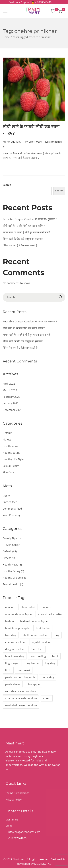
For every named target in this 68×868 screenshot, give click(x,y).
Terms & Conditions (17, 793)
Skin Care (8, 472)
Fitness (7, 439)
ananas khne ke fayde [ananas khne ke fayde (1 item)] (18, 614)
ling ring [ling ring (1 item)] (50, 663)
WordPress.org (12, 515)
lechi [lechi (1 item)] (55, 656)
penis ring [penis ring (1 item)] (48, 677)
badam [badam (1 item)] (10, 621)
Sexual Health (11, 466)
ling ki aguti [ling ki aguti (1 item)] (12, 663)
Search (7, 185)
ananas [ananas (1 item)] (46, 607)
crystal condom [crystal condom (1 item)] (41, 642)
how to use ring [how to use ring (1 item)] (15, 656)
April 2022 (9, 384)
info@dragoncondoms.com (24, 832)
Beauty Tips (10, 538)
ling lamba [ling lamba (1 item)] (32, 663)
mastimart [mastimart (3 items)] (24, 670)
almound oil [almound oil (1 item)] (28, 607)
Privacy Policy (14, 800)
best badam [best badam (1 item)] (43, 628)
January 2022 (11, 403)
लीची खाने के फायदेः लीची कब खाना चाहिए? (24, 226)
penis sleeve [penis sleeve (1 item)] (13, 684)
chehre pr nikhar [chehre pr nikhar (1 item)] (16, 642)
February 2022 (11, 397)
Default (7, 433)
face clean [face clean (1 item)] (37, 649)
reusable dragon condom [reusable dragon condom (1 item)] (21, 691)
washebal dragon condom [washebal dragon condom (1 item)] (21, 705)
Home (6, 37)
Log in (6, 495)
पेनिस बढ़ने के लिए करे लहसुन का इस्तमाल (23, 239)
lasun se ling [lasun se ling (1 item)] (38, 656)
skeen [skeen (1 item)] (47, 698)
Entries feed (10, 502)
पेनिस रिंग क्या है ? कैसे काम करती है (20, 245)
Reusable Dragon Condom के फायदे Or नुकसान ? (30, 219)
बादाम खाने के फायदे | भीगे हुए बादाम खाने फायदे (26, 232)
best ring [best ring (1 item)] (11, 635)
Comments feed (12, 509)
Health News (10, 446)
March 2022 (10, 390)
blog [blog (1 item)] (56, 635)
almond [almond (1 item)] (10, 607)
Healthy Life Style (13, 459)
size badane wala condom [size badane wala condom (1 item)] (21, 698)
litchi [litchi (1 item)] (8, 670)
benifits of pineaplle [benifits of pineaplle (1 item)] (17, 628)
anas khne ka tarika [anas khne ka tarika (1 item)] (50, 614)
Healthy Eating (12, 453)
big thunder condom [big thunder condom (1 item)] (35, 635)
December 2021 (12, 410)
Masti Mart (35, 142)
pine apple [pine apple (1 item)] (33, 684)
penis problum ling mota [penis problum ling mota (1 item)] (20, 677)
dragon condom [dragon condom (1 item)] (15, 649)
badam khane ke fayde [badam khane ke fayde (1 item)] (34, 621)
